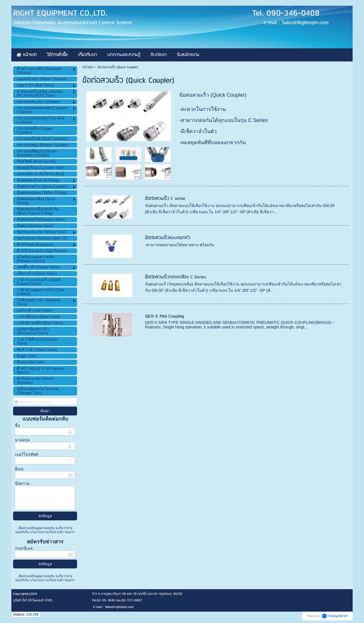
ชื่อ (17, 426)
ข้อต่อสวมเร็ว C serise (165, 199)
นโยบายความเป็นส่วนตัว (47, 532)
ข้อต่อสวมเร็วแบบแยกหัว (168, 238)
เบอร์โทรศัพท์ (26, 455)
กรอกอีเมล (24, 548)
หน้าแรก (88, 67)
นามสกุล (22, 440)
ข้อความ (22, 484)
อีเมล (19, 469)
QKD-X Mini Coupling (165, 316)
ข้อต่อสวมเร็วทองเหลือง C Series (175, 277)
